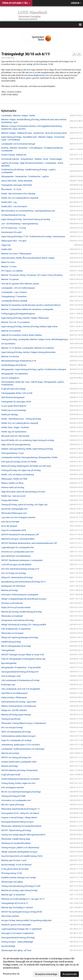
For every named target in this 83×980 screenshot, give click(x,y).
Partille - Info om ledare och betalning (18, 475)
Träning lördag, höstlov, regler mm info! (18, 783)
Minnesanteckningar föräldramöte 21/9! (19, 361)
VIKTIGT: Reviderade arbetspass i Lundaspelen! (22, 560)
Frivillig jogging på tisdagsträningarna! (18, 314)
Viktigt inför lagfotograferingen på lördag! (20, 637)
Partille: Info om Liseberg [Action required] (20, 198)
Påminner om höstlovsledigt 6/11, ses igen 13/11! (23, 899)
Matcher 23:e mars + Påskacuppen (16, 254)
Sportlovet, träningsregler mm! (14, 509)
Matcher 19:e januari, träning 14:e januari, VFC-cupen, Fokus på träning (32, 275)
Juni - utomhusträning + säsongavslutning (20, 224)
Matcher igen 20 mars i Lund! (14, 860)
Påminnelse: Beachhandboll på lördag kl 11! (20, 809)
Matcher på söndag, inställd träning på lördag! (22, 612)
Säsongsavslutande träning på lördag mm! (20, 672)
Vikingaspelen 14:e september (15, 374)
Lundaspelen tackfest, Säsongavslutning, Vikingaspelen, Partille (29, 457)
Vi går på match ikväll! (11, 775)
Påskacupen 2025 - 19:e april (14, 241)
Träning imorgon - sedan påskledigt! (17, 942)
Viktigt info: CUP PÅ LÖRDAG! (14, 710)
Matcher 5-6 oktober (10, 356)
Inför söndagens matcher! (13, 787)
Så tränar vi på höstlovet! (12, 603)
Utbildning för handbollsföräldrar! (16, 843)
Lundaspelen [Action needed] (14, 301)
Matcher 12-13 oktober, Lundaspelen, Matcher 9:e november (28, 348)
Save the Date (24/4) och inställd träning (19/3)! (22, 856)
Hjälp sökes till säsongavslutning (16, 445)
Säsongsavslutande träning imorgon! (17, 822)
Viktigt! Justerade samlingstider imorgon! (19, 852)
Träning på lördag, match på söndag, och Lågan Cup (24, 505)
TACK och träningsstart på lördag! (16, 732)
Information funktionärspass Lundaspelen (20, 595)
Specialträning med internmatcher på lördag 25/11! (23, 582)
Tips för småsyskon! (10, 378)
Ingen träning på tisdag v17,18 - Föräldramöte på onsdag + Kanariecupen (33, 236)
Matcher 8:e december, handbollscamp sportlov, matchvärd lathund (31, 305)
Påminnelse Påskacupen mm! (14, 513)
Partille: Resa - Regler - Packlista (15, 427)
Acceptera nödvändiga (46, 974)
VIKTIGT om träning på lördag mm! (16, 757)
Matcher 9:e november (11, 331)
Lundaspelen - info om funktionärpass (18, 288)
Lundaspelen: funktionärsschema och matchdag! (23, 749)
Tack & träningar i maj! (11, 676)
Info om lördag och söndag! (14, 573)
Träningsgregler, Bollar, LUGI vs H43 (17, 393)
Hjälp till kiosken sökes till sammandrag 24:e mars (23, 492)
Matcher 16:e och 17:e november (15, 322)
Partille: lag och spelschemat (14, 432)
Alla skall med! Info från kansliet (15, 436)
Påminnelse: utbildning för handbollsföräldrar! (21, 826)
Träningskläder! (8, 650)
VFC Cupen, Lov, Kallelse (12, 271)
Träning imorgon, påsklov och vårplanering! (20, 847)
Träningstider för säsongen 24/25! (16, 402)
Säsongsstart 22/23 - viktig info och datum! (20, 813)
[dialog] (41, 966)
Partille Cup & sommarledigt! (14, 410)
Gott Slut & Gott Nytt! (10, 522)
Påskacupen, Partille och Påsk (14, 479)
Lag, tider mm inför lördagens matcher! (18, 517)
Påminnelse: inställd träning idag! (16, 839)
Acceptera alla (70, 974)
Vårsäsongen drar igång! (12, 882)
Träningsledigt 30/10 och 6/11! (26, 54)
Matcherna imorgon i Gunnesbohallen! (18, 539)
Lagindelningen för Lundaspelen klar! (18, 547)
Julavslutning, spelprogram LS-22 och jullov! (21, 745)
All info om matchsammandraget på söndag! (21, 792)
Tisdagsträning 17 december (14, 296)
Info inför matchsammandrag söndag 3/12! (20, 569)
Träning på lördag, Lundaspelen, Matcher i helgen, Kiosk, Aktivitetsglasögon (35, 339)
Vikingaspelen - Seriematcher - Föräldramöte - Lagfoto (25, 176)
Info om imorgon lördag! (12, 727)
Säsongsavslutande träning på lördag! (18, 938)
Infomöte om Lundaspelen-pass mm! (18, 552)
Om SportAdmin (8, 344)
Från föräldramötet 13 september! (16, 629)
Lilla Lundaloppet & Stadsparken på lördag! (20, 680)
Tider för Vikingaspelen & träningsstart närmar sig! (23, 659)
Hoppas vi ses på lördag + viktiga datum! (19, 817)
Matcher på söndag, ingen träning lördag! (19, 890)
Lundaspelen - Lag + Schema (14, 292)
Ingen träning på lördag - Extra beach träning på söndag (26, 219)
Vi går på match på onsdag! (13, 389)
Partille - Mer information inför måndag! (18, 194)
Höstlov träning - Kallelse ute (14, 155)
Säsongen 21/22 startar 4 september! (18, 933)
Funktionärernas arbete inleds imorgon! (18, 736)
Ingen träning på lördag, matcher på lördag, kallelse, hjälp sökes (29, 326)
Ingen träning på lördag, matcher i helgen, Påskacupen (25, 318)
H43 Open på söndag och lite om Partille (19, 462)
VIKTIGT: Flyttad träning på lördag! (16, 830)
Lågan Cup (6, 245)
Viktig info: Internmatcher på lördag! (17, 577)
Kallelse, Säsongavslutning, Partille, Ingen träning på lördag (27, 449)
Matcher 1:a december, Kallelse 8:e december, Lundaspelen (27, 309)
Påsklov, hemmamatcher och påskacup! (19, 706)
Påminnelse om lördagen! (12, 633)
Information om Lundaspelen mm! (16, 800)
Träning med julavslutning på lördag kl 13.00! (21, 886)
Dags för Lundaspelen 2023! (14, 530)
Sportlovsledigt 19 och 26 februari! (16, 865)
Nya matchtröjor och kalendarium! (16, 556)
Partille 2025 (6, 249)
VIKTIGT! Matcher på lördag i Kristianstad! (19, 770)
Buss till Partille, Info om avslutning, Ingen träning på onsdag (28, 440)
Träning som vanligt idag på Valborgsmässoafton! (23, 835)
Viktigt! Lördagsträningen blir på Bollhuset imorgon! (24, 599)
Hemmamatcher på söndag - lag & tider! (19, 702)
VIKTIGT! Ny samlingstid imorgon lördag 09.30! (22, 912)
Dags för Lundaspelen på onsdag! (16, 740)
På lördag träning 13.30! (12, 873)
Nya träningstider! (9, 663)
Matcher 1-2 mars (9, 266)
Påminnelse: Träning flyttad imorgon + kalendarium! (24, 723)
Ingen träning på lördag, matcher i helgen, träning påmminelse (28, 352)
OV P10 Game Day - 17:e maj (14, 228)
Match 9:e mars (8, 262)
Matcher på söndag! (10, 753)
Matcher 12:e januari (10, 279)
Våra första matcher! (10, 916)
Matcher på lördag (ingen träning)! (16, 715)
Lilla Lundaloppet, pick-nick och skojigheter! (21, 689)
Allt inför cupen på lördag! (13, 805)
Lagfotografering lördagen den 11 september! (22, 929)
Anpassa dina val (11, 974)
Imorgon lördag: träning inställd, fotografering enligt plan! (26, 920)
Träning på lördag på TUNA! (13, 796)
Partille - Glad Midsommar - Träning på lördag (21, 419)
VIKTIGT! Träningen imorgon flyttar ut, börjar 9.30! (23, 655)
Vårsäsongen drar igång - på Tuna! (16, 950)
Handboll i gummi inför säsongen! (16, 925)
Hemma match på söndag (13, 487)
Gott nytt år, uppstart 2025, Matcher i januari (20, 284)
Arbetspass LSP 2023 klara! (13, 586)
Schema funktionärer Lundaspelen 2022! (19, 762)
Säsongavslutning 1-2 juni (13, 453)
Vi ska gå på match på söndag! (15, 869)
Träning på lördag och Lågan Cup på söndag (21, 470)
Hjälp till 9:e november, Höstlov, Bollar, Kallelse (21, 335)
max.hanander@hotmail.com (36, 75)
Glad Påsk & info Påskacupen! (14, 693)
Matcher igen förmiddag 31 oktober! (17, 908)
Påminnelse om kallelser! (12, 616)
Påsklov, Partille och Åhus (12, 483)
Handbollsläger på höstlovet (14, 365)
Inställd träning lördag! (11, 642)
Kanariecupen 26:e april (11, 232)
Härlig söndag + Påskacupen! (14, 697)
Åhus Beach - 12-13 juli (11, 189)
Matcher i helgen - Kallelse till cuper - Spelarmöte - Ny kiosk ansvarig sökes (34, 133)
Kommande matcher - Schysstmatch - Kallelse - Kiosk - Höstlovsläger (32, 159)
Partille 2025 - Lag (9, 202)
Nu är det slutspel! (9, 526)
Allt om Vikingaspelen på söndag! (16, 646)
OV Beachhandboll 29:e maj (13, 215)
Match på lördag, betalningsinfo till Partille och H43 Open (26, 466)
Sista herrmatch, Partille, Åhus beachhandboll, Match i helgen (28, 258)
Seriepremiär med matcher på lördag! (18, 620)
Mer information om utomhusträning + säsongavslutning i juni (28, 211)
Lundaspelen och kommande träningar (18, 144)
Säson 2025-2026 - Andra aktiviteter (17, 181)
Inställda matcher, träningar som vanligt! (19, 877)
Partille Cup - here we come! (13, 496)
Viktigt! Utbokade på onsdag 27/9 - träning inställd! (24, 625)
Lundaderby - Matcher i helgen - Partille (18, 116)
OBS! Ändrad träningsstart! (13, 397)
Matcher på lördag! (10, 590)
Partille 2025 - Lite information (14, 206)
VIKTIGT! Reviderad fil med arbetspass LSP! (20, 535)
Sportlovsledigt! (8, 946)
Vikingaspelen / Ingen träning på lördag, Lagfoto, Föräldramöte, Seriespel (34, 369)
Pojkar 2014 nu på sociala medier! (16, 607)
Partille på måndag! (10, 415)
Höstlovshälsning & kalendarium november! (20, 779)
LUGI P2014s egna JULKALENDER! (16, 565)
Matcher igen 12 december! (13, 895)
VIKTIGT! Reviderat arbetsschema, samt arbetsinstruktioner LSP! (29, 543)
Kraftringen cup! (8, 685)
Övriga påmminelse (10, 500)
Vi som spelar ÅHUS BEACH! (14, 406)
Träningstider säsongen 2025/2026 (17, 185)
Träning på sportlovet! (11, 719)
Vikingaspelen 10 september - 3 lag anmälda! (21, 667)
